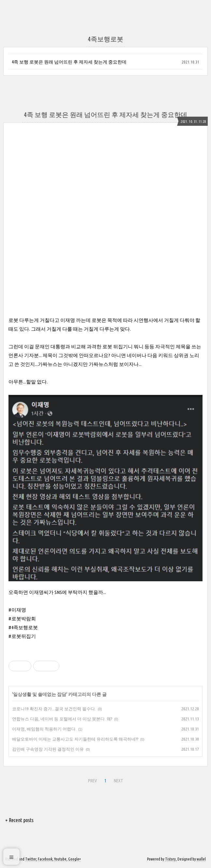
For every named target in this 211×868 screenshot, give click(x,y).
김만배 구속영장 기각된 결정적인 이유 (48, 749)
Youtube (60, 859)
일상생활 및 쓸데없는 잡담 (40, 694)
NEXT (119, 781)
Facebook (45, 859)
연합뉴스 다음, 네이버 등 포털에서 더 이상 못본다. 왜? (62, 719)
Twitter (31, 859)
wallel (201, 859)
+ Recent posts (19, 820)
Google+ (75, 859)
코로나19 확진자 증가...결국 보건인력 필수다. (54, 709)
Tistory (170, 859)
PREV (92, 781)
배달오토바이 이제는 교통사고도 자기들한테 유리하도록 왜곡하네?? (75, 739)
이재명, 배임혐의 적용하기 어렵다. (44, 729)
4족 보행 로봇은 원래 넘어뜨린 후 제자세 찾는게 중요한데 (69, 62)
